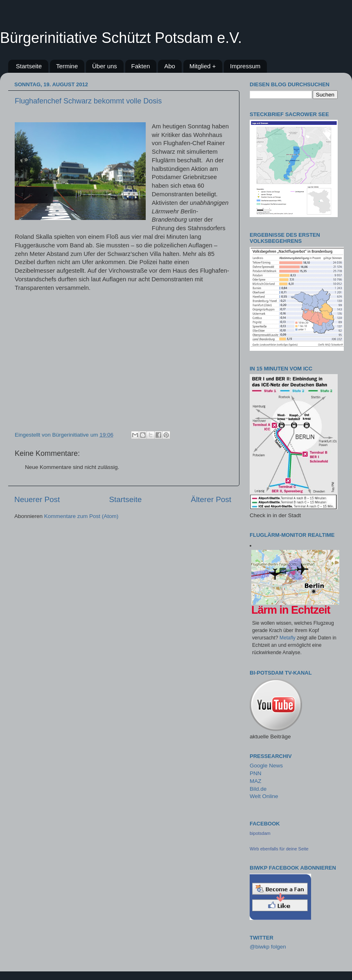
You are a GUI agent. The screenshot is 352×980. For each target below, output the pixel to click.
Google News (266, 766)
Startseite (29, 66)
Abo (170, 66)
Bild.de (258, 789)
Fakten (141, 66)
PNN (256, 773)
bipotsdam (260, 833)
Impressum (245, 66)
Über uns (105, 66)
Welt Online (264, 796)
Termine (67, 66)
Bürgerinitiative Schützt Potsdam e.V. (121, 38)
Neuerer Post (37, 499)
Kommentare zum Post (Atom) (81, 516)
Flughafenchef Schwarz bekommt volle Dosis (88, 101)
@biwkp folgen (268, 947)
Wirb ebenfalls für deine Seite (279, 849)
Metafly (288, 638)
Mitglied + (203, 66)
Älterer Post (211, 499)
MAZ (256, 781)
